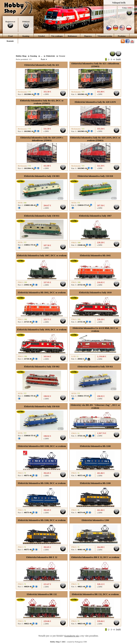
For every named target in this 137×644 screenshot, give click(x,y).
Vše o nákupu (57, 36)
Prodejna (122, 36)
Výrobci (41, 36)
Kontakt (10, 41)
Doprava (88, 36)
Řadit (44, 59)
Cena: (125, 8)
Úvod (10, 36)
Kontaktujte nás (72, 636)
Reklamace (72, 36)
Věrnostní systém (105, 36)
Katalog (26, 36)
